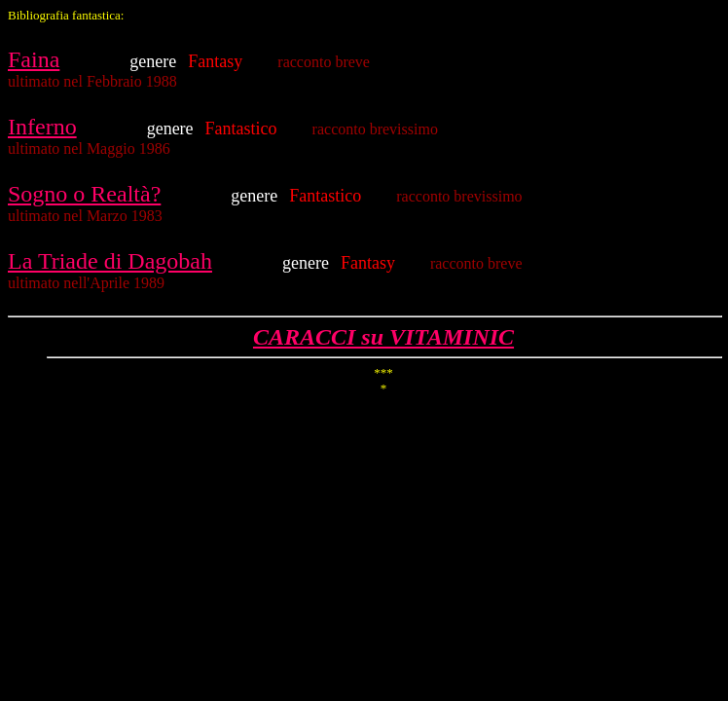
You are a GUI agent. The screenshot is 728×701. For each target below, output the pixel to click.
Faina (34, 59)
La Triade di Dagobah (110, 261)
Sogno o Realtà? (84, 194)
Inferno (42, 127)
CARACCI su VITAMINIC (383, 337)
